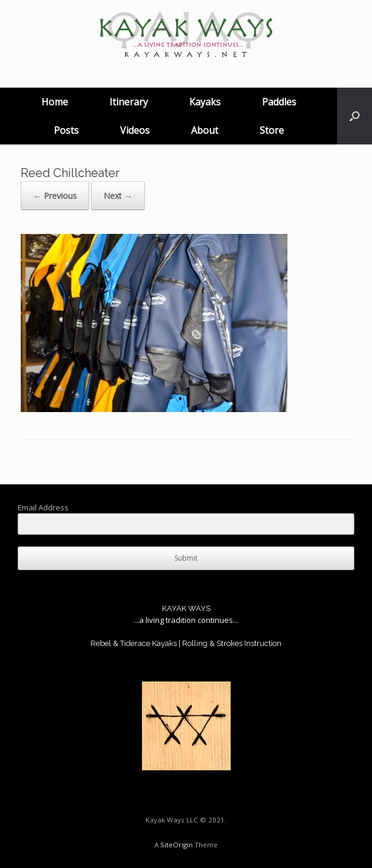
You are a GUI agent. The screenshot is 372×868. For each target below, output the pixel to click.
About (205, 130)
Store (272, 130)
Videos (135, 130)
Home (55, 102)
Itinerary (129, 102)
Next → (118, 196)
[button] (355, 116)
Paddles (279, 102)
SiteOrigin (177, 845)
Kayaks (205, 102)
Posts (66, 130)
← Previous (55, 196)
